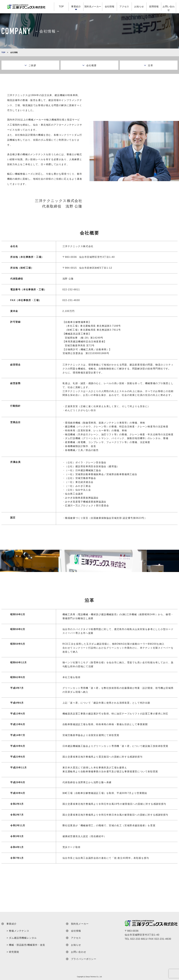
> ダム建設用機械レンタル (22, 938)
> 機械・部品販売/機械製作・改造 (26, 945)
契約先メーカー (93, 7)
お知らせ (139, 7)
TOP (61, 7)
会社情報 (110, 7)
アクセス (124, 7)
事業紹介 (76, 7)
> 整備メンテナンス (18, 931)
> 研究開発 (13, 952)
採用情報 (154, 7)
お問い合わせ (169, 8)
